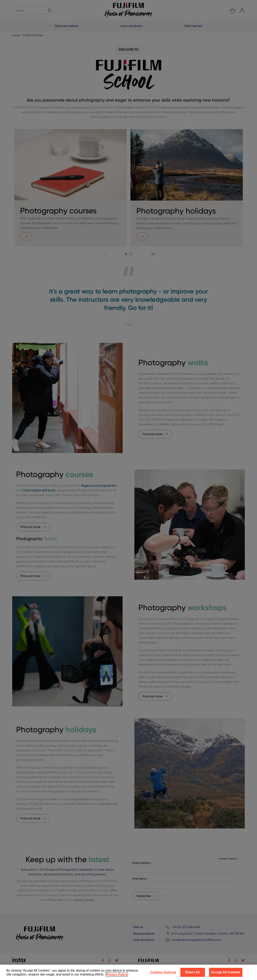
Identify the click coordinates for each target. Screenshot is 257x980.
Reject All (193, 972)
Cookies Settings (163, 972)
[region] (128, 972)
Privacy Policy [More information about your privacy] (117, 974)
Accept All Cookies (226, 972)
